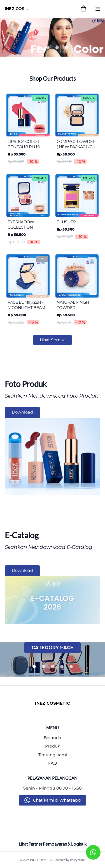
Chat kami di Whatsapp (57, 800)
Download (22, 412)
